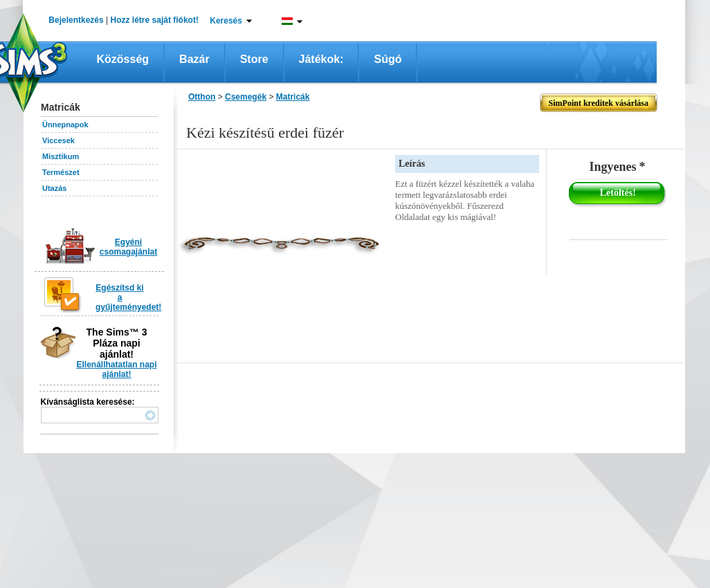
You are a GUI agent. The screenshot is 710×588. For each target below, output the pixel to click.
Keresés (226, 21)
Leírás (412, 164)
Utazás (54, 188)
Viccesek (58, 140)
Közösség (123, 59)
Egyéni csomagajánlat (128, 247)
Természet (61, 172)
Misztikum (61, 156)
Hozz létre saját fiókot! (155, 20)
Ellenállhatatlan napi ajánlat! (116, 369)
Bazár (194, 59)
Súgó (388, 59)
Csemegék (246, 97)
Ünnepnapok (65, 125)
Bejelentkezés (76, 20)
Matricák (293, 97)
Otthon (202, 97)
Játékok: (321, 59)
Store (254, 59)
